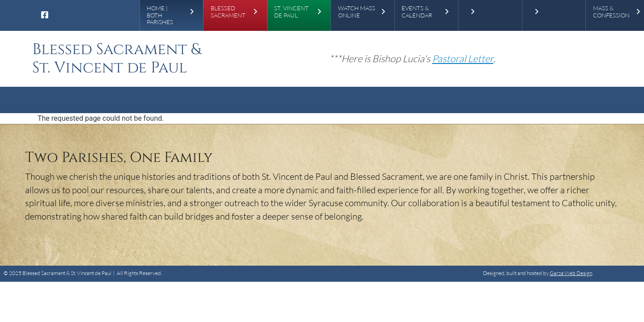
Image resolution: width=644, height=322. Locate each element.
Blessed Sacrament (228, 12)
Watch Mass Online (357, 12)
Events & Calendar (417, 12)
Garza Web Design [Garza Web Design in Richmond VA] (571, 273)
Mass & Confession (611, 12)
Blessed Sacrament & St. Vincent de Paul (117, 59)
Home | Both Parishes (160, 15)
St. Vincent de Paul (291, 12)
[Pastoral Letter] (463, 58)
